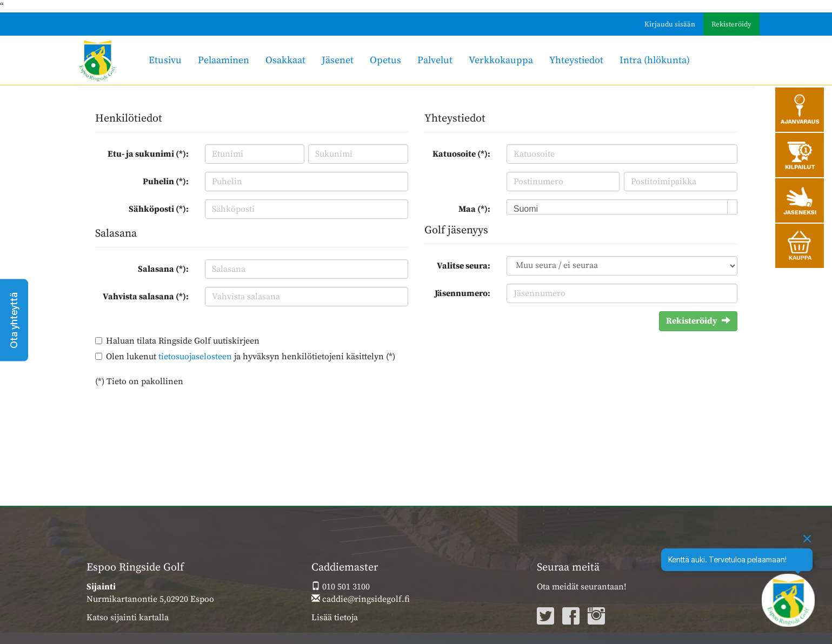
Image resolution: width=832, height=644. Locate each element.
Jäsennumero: (462, 293)
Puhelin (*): (166, 182)
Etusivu (165, 60)
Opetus (385, 60)
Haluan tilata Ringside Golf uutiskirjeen (183, 341)
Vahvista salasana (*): (146, 297)
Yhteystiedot (576, 60)
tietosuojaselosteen (195, 357)
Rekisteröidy (731, 24)
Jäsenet (338, 60)
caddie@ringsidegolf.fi (361, 599)
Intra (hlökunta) (655, 60)
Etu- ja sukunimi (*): (148, 154)
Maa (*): (474, 209)
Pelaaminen (224, 60)
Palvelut (435, 60)
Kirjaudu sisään (670, 24)
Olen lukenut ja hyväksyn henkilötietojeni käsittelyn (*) (251, 357)
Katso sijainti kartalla (128, 618)
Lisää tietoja (335, 618)
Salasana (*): (163, 269)
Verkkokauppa (501, 60)
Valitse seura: (464, 266)
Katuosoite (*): (461, 154)
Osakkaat (285, 60)
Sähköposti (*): (159, 209)
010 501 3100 (341, 587)
